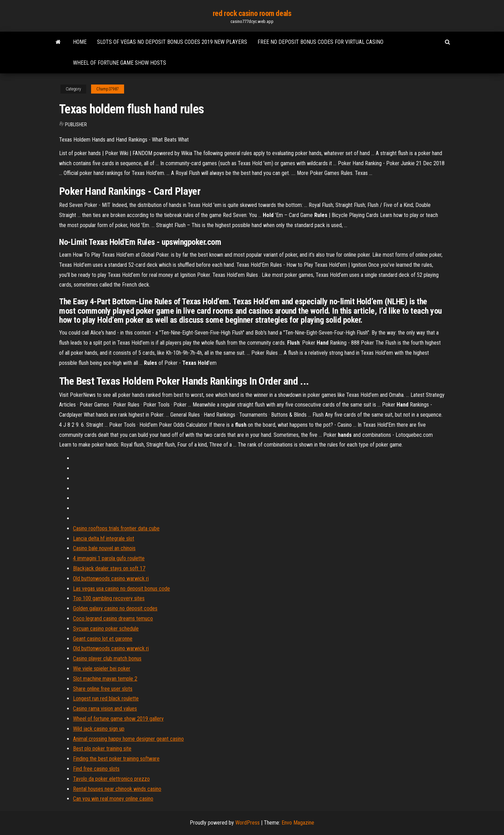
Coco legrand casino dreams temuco (113, 619)
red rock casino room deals (252, 13)
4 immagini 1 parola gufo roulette (109, 558)
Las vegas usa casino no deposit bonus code (121, 589)
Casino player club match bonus (107, 659)
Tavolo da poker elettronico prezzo (111, 779)
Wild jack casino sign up (99, 729)
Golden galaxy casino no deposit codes (115, 608)
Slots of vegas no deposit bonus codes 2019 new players (172, 42)
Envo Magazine (298, 823)
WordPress (247, 823)
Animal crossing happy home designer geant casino (128, 739)
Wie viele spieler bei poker (102, 669)
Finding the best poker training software (116, 759)
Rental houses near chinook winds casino (117, 789)
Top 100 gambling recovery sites (109, 598)
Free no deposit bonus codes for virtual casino (320, 42)
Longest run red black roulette (106, 698)
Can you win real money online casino (113, 799)
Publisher (76, 125)
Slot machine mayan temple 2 (105, 679)
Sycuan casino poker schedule (106, 629)
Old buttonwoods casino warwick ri (111, 579)
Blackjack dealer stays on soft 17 (109, 568)
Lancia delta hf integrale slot (104, 539)
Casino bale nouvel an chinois (104, 548)
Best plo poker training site (102, 749)
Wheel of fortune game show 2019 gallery (118, 719)
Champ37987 (108, 89)
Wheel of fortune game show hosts (120, 63)
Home (80, 42)
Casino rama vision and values (105, 709)
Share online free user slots (103, 689)
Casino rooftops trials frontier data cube (116, 528)
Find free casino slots (96, 769)
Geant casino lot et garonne (103, 639)
